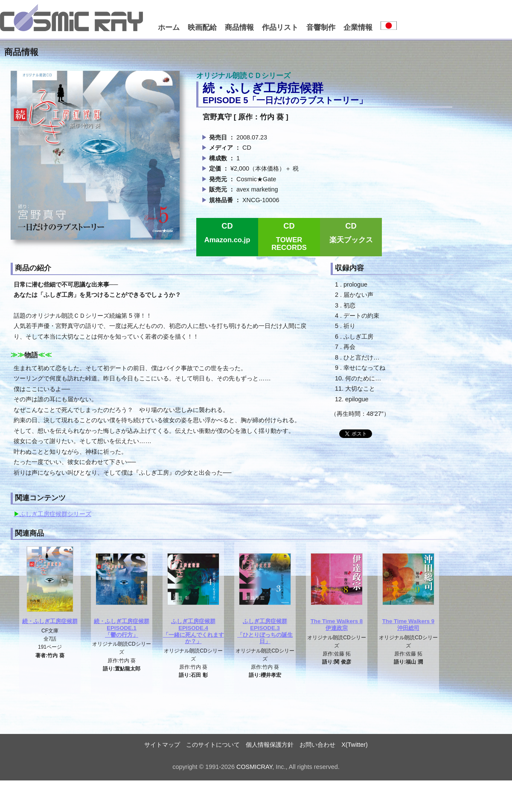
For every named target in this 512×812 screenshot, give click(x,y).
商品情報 (239, 27)
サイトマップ (162, 745)
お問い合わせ (317, 745)
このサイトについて (213, 745)
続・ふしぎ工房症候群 (50, 621)
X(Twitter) (355, 745)
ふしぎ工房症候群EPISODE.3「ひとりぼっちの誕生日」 (265, 631)
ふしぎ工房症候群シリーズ (55, 514)
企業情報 (358, 27)
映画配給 (202, 27)
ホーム (169, 27)
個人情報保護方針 (270, 745)
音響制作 (321, 27)
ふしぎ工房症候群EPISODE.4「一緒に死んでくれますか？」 (193, 631)
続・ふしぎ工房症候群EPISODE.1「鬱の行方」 (122, 628)
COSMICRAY (254, 767)
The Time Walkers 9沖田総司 (408, 625)
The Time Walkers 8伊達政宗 (337, 625)
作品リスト (280, 27)
